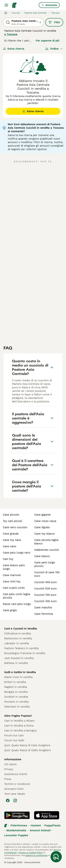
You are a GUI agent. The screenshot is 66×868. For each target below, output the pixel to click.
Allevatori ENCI (14, 789)
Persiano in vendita (16, 702)
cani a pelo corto (14, 588)
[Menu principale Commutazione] (6, 5)
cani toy (8, 559)
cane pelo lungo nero (17, 553)
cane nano (10, 546)
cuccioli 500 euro (45, 589)
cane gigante (43, 515)
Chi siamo (10, 764)
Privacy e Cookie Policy (31, 853)
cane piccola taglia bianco (46, 542)
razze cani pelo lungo (17, 604)
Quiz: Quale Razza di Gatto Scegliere (28, 750)
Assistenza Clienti (16, 774)
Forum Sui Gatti (14, 740)
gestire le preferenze (36, 855)
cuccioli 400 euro (45, 582)
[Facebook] (8, 801)
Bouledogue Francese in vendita (25, 653)
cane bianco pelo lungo (14, 567)
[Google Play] (17, 815)
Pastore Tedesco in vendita (21, 648)
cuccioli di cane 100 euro (47, 574)
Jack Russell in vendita (19, 658)
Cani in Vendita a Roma (19, 726)
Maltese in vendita (16, 663)
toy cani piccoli (12, 521)
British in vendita (15, 682)
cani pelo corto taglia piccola (16, 596)
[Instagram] (15, 801)
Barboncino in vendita (18, 638)
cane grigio (10, 610)
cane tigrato (42, 527)
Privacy (9, 769)
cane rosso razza (45, 521)
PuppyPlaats (52, 825)
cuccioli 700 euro (45, 595)
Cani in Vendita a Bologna (20, 731)
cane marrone (12, 575)
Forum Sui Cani (14, 735)
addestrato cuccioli (47, 550)
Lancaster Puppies (16, 835)
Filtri (54, 22)
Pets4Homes (19, 825)
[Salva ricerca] (56, 857)
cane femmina (44, 614)
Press (8, 779)
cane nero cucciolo (15, 527)
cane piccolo (11, 515)
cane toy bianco (45, 534)
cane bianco (42, 556)
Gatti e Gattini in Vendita (20, 672)
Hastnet (36, 825)
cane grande (11, 534)
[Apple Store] (47, 815)
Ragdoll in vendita (16, 687)
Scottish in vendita (16, 697)
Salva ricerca (14, 49)
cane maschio (43, 607)
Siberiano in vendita (17, 707)
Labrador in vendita (17, 643)
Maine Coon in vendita (18, 677)
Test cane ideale (15, 794)
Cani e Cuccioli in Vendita (21, 629)
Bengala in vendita (16, 692)
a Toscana (11, 34)
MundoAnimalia (16, 830)
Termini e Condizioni (17, 784)
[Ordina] (54, 49)
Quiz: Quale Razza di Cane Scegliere (27, 745)
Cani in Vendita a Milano (19, 721)
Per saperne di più (48, 41)
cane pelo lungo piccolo (45, 564)
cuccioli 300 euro (45, 601)
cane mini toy (12, 581)
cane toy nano (12, 540)
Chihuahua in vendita (18, 634)
